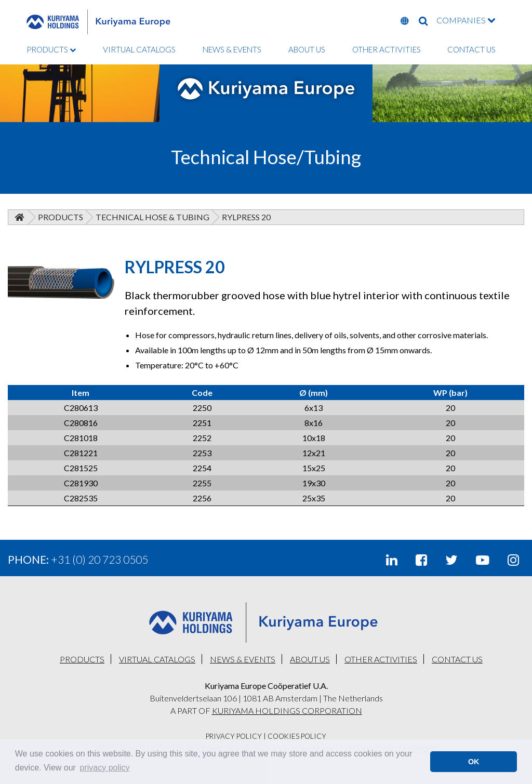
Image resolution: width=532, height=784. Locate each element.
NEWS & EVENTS (232, 49)
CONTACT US (471, 49)
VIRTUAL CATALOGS (139, 49)
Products (61, 217)
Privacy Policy (234, 736)
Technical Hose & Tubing (152, 217)
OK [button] (474, 762)
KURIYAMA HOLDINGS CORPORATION (287, 710)
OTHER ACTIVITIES (387, 49)
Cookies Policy (297, 736)
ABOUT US (307, 49)
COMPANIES (466, 20)
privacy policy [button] (105, 768)
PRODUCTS (51, 49)
